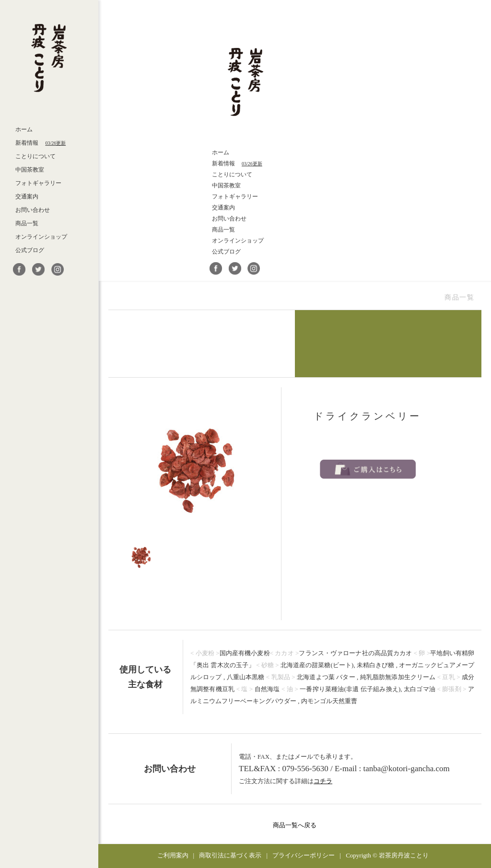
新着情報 (41, 143)
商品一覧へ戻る (295, 825)
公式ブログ (30, 250)
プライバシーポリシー (304, 855)
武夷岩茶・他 (202, 344)
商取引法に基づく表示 (230, 855)
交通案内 (27, 197)
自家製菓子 (388, 344)
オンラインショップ (41, 237)
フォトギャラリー (38, 183)
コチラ (323, 781)
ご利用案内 (173, 855)
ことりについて (35, 156)
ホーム (24, 129)
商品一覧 (27, 223)
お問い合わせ (33, 210)
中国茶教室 (30, 170)
